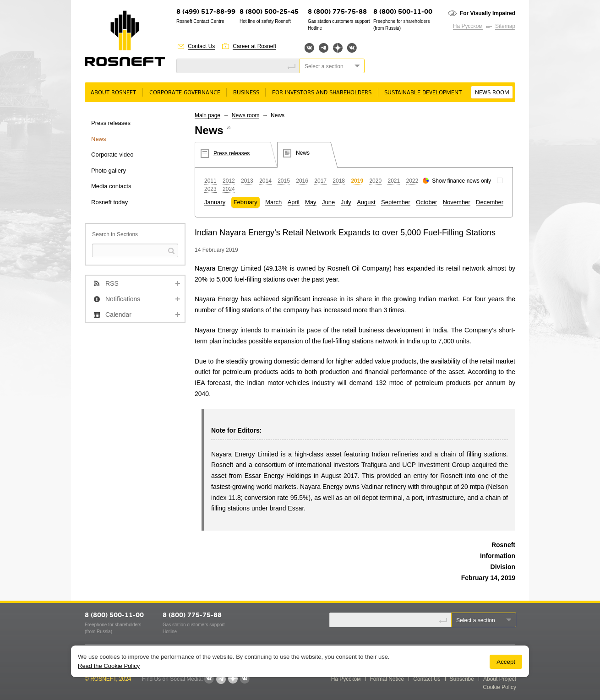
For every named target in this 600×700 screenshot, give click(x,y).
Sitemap (505, 26)
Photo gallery (109, 171)
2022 (412, 181)
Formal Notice (387, 679)
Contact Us (201, 46)
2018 (339, 181)
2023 (210, 189)
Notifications (123, 299)
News (99, 139)
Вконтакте (309, 48)
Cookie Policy (499, 687)
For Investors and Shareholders (322, 93)
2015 (284, 181)
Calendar (118, 315)
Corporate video (112, 155)
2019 (357, 181)
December (490, 202)
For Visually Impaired (488, 13)
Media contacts (111, 186)
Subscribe (462, 679)
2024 (229, 189)
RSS (112, 283)
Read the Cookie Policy (109, 666)
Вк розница (352, 48)
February (245, 202)
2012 (229, 181)
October (426, 202)
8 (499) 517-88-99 (206, 12)
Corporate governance (185, 93)
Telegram (324, 48)
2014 (265, 181)
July (346, 202)
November (457, 202)
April (294, 202)
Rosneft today (109, 202)
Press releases (111, 123)
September (396, 202)
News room (492, 93)
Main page (207, 115)
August (366, 202)
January (215, 202)
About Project (500, 679)
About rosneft (113, 93)
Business (246, 93)
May (311, 202)
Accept (506, 662)
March (273, 202)
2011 (210, 181)
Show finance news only (461, 181)
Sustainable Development (423, 93)
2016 (302, 181)
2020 (375, 181)
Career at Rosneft (254, 46)
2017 (320, 181)
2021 (394, 181)
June (328, 202)
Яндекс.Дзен (338, 48)
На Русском (468, 26)
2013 (247, 181)
